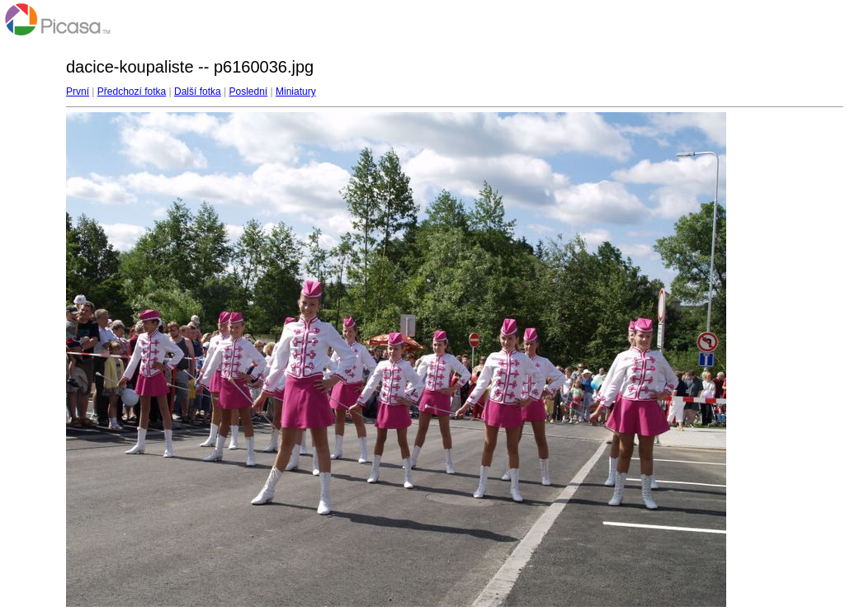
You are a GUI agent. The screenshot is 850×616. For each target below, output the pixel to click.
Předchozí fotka (132, 92)
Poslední (249, 92)
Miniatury (296, 92)
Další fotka (198, 92)
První (78, 92)
